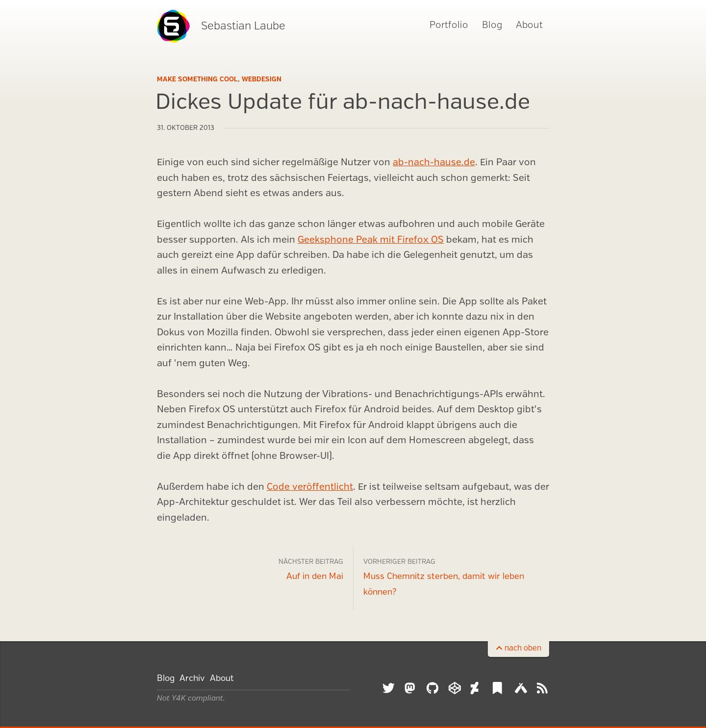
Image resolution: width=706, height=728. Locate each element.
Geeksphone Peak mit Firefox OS (371, 240)
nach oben (523, 649)
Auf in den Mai (251, 568)
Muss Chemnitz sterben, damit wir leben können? (456, 576)
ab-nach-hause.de (434, 163)
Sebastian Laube (221, 26)
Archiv (192, 678)
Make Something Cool (197, 79)
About (529, 25)
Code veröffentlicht (310, 487)
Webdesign (262, 79)
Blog (492, 25)
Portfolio (449, 25)
